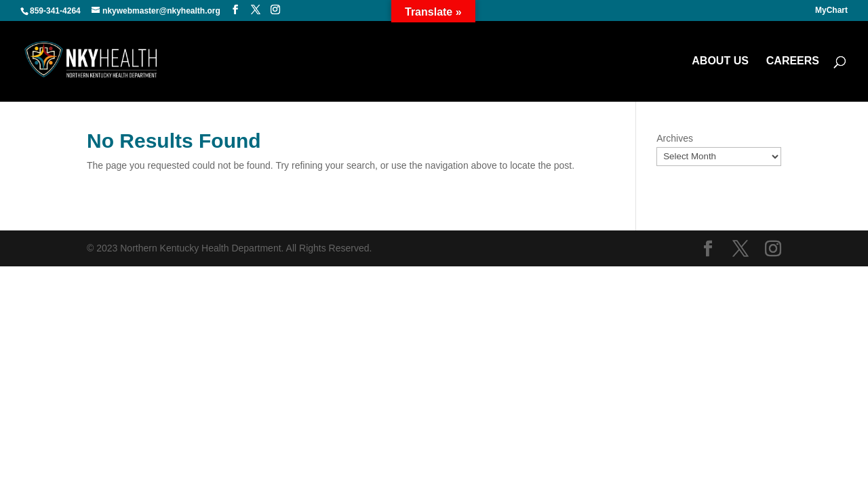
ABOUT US (720, 61)
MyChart (831, 11)
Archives (675, 138)
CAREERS (793, 61)
